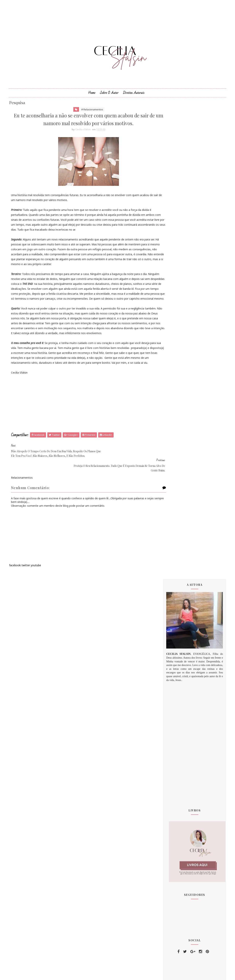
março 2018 (176, 687)
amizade (173, 868)
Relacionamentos (178, 854)
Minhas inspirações (180, 841)
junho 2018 (175, 700)
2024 (172, 754)
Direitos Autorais (134, 98)
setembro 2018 (178, 714)
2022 (172, 745)
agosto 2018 (176, 709)
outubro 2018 (177, 718)
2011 (172, 651)
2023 (172, 750)
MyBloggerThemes (136, 974)
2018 (172, 674)
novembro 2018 (178, 723)
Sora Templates (111, 974)
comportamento (178, 848)
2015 (172, 660)
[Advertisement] (82, 426)
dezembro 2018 (178, 727)
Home (92, 98)
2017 (172, 669)
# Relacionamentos (86, 116)
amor (171, 875)
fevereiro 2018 (178, 682)
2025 (172, 759)
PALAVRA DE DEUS (179, 861)
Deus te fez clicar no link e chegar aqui (187, 818)
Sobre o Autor (109, 98)
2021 (172, 741)
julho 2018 (174, 705)
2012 (172, 656)
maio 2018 (175, 696)
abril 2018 (174, 691)
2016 (172, 665)
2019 (172, 732)
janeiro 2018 (176, 677)
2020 (172, 736)
